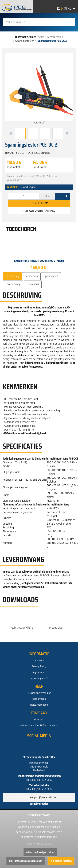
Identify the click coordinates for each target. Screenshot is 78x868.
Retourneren (39, 699)
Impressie (39, 660)
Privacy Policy (39, 666)
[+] (66, 196)
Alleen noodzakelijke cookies (40, 852)
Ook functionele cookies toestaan (26, 861)
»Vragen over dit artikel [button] (39, 211)
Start (41, 37)
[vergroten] (39, 89)
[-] (59, 196)
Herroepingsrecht (39, 678)
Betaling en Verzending (39, 693)
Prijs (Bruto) (39, 167)
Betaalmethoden (39, 705)
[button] (11, 133)
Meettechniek (55, 37)
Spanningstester (25, 41)
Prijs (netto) (13, 167)
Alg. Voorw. (39, 672)
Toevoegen (39, 203)
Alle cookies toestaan (61, 861)
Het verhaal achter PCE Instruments (39, 725)
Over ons (39, 720)
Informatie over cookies (39, 844)
